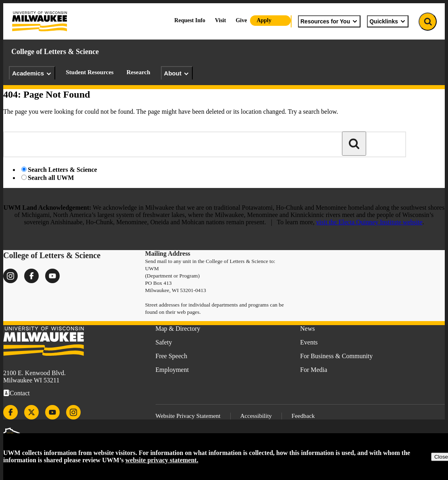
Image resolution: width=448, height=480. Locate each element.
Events (309, 342)
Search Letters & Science (63, 170)
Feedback (303, 416)
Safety (164, 342)
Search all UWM (51, 178)
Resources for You (329, 21)
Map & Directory (178, 329)
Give (241, 20)
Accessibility (256, 416)
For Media (314, 370)
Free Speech (172, 356)
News (307, 329)
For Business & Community (336, 356)
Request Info (190, 20)
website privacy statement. (162, 460)
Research (139, 72)
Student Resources (90, 72)
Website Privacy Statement (188, 416)
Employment (172, 370)
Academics (32, 73)
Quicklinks (388, 21)
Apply (264, 20)
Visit (220, 20)
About (177, 73)
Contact (20, 393)
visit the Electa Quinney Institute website (369, 222)
